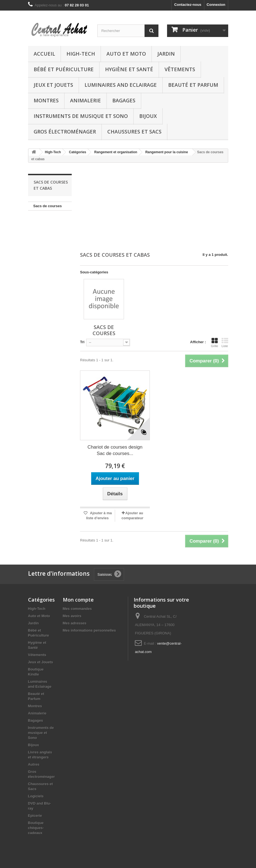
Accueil (44, 54)
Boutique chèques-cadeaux (36, 828)
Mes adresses (75, 623)
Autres (34, 764)
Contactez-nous (188, 5)
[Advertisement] (154, 208)
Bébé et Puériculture (64, 69)
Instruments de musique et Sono (81, 116)
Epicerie (35, 816)
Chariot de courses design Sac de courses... (115, 450)
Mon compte (78, 600)
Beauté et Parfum (193, 85)
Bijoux (148, 116)
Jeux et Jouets (53, 85)
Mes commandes (77, 609)
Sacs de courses (48, 206)
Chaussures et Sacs (134, 132)
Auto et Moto (126, 54)
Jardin (166, 54)
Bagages (124, 100)
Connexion (216, 5)
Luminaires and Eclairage (121, 85)
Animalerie (85, 100)
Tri (82, 342)
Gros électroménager (65, 132)
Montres (46, 100)
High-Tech (81, 54)
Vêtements (180, 69)
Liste (225, 343)
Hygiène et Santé (129, 69)
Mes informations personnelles (89, 630)
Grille (215, 343)
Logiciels (36, 796)
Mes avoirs (72, 616)
